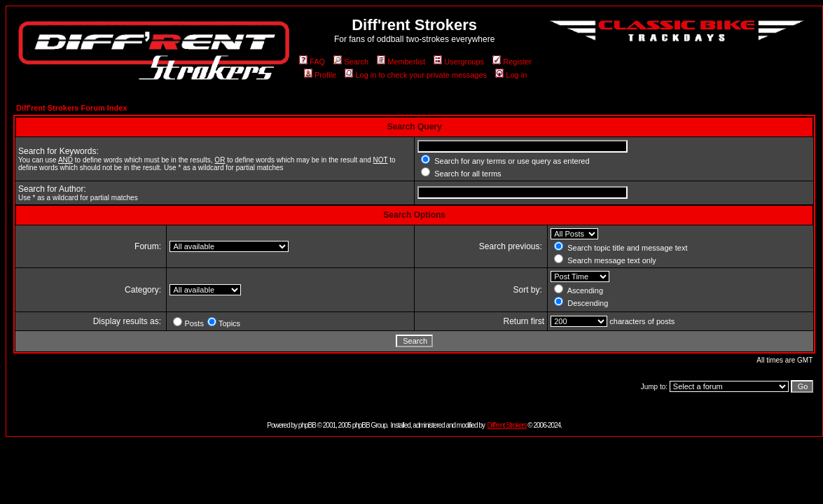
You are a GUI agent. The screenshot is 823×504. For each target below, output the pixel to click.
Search (351, 62)
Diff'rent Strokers (507, 425)
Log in (511, 75)
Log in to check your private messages (416, 75)
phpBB (307, 425)
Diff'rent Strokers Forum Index (71, 108)
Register (512, 62)
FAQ (312, 62)
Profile (320, 75)
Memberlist (401, 62)
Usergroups (459, 62)
